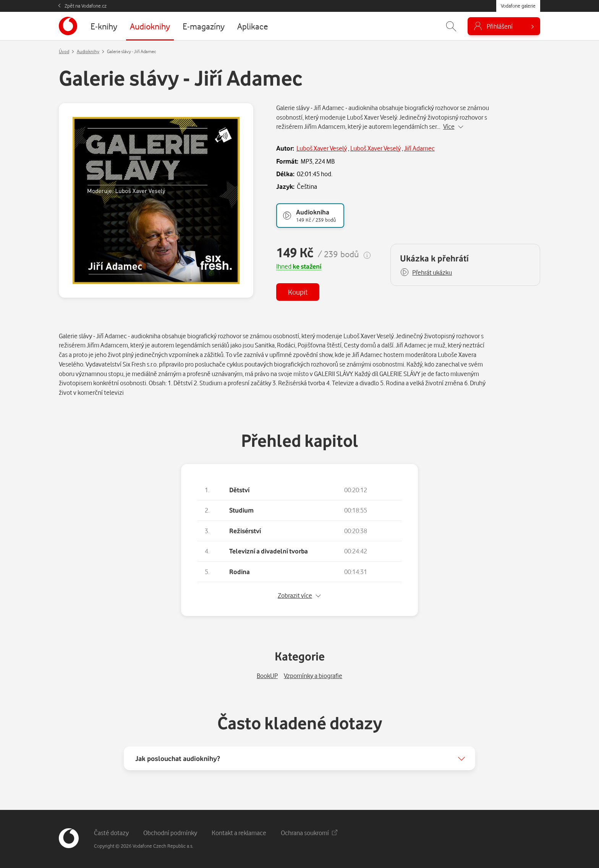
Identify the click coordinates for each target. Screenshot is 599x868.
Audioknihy (88, 51)
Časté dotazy (111, 833)
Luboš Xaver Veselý (322, 148)
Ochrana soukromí (309, 833)
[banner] (68, 26)
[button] (426, 273)
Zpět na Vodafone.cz (86, 6)
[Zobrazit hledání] (451, 26)
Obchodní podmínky (170, 833)
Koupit (298, 292)
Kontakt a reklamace (239, 833)
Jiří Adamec (419, 148)
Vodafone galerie (518, 6)
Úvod (64, 51)
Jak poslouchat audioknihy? (178, 758)
